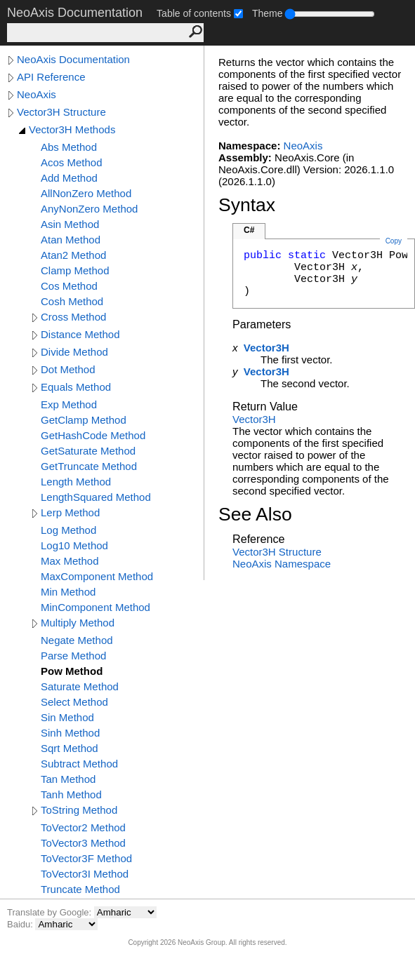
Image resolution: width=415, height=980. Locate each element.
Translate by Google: (51, 912)
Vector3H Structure (61, 112)
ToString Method (79, 810)
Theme (268, 13)
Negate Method (77, 640)
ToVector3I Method (85, 874)
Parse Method (73, 656)
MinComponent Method (95, 607)
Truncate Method (80, 889)
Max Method (70, 561)
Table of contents (194, 13)
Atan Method (71, 240)
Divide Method (74, 352)
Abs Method (69, 147)
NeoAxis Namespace (282, 564)
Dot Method (68, 369)
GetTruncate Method (89, 466)
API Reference (51, 77)
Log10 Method (74, 545)
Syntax (247, 205)
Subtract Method (79, 764)
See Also (255, 514)
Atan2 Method (73, 255)
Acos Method (72, 162)
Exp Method (69, 404)
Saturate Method (80, 686)
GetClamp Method (84, 420)
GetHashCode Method (93, 435)
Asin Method (70, 224)
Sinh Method (70, 733)
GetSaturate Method (88, 451)
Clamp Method (75, 270)
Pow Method (72, 671)
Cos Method (69, 286)
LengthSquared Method (96, 497)
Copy (394, 241)
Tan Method (68, 779)
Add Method (69, 178)
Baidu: (21, 924)
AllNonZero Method (86, 193)
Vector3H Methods (72, 129)
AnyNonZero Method (89, 209)
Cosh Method (72, 301)
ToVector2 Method (83, 827)
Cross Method (73, 317)
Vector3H (266, 348)
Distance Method (80, 334)
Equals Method (76, 387)
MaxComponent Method (97, 576)
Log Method (68, 530)
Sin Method (67, 717)
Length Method (76, 482)
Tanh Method (71, 794)
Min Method (68, 592)
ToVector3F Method (86, 858)
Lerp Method (70, 512)
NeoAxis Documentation (73, 59)
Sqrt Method (70, 748)
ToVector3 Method (83, 843)
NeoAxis (37, 94)
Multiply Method (78, 623)
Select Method (74, 702)
